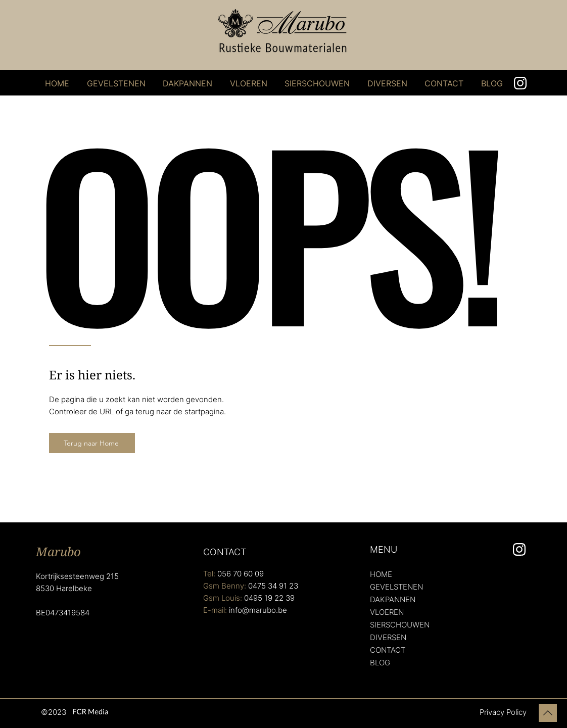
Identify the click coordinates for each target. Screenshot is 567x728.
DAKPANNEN (393, 599)
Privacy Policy (503, 712)
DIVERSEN (388, 637)
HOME (381, 574)
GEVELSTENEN (396, 587)
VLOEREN (387, 612)
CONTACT (388, 650)
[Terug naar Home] (92, 443)
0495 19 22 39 (269, 598)
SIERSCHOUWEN (400, 625)
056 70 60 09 (241, 574)
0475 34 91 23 (273, 586)
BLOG (380, 663)
